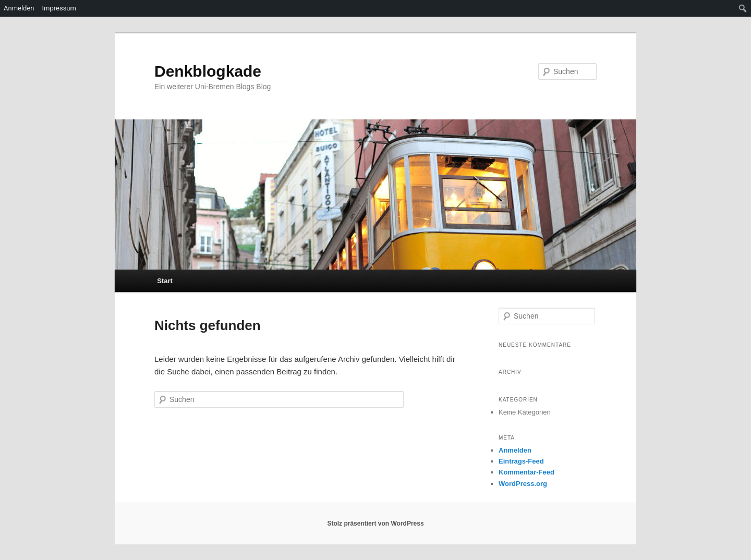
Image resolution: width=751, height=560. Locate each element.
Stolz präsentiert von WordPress (375, 524)
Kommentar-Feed (526, 472)
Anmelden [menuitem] (19, 8)
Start (165, 281)
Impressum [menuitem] (59, 8)
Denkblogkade (208, 71)
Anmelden (515, 450)
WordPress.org (523, 484)
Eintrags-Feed (521, 461)
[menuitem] (743, 8)
